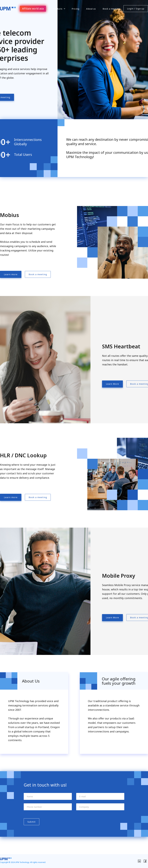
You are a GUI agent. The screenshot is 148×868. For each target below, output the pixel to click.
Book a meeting (111, 9)
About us (91, 9)
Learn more (11, 274)
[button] (59, 9)
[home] (8, 9)
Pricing (76, 9)
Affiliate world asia (33, 9)
